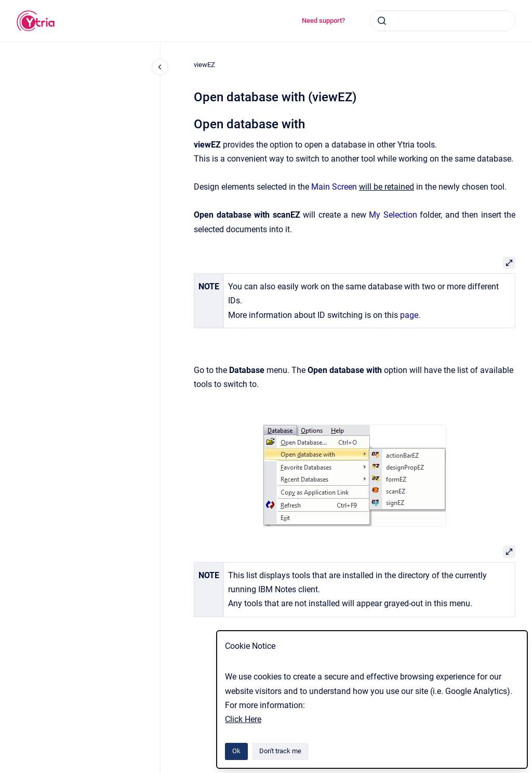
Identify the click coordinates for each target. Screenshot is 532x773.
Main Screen (334, 187)
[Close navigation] (160, 67)
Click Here (243, 719)
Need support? (323, 21)
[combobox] (443, 21)
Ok (236, 751)
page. (410, 315)
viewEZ (204, 65)
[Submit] (382, 21)
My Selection (393, 215)
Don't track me (280, 751)
